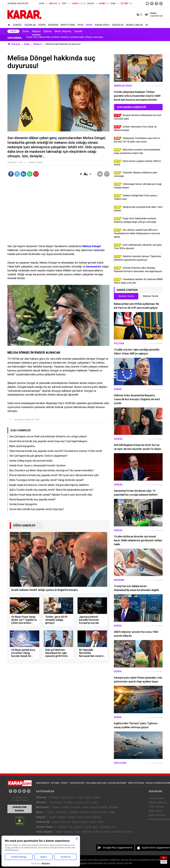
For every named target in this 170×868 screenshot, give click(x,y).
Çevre (89, 798)
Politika (55, 798)
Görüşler (118, 25)
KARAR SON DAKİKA (20, 809)
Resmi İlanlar (134, 25)
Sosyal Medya (80, 822)
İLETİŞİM (55, 783)
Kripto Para (68, 25)
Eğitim (97, 798)
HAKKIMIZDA (43, 783)
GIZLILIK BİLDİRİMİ (117, 783)
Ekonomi (53, 25)
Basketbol (61, 812)
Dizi (71, 827)
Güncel (17, 25)
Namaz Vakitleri (158, 802)
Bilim (101, 822)
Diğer (112, 812)
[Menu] (146, 25)
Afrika (94, 802)
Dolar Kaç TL (156, 811)
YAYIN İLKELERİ (77, 783)
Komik (87, 827)
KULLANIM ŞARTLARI (96, 783)
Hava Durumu (156, 798)
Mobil (56, 822)
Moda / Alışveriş (63, 31)
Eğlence (48, 31)
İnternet (66, 822)
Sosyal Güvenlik (99, 807)
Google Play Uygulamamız (118, 848)
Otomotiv (75, 807)
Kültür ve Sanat (102, 832)
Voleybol (74, 812)
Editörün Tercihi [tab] (150, 296)
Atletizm (85, 812)
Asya (87, 802)
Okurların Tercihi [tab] (126, 296)
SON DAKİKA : (15, 38)
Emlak (65, 807)
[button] (81, 174)
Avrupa (78, 802)
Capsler (69, 832)
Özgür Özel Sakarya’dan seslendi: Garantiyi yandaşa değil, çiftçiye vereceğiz (65, 38)
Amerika (68, 802)
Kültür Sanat (84, 817)
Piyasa (56, 807)
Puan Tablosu (156, 807)
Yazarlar (30, 25)
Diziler (26, 31)
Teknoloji (43, 822)
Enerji (85, 807)
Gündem (62, 827)
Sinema (78, 827)
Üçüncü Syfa (67, 798)
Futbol (50, 812)
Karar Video (102, 25)
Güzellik (78, 31)
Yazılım (93, 822)
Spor (80, 25)
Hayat (89, 25)
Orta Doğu (56, 802)
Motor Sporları (99, 812)
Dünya (42, 25)
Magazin (36, 31)
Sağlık (72, 817)
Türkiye (80, 798)
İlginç (95, 827)
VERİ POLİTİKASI (136, 783)
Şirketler (114, 807)
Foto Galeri (44, 832)
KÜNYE (64, 783)
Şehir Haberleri (157, 815)
